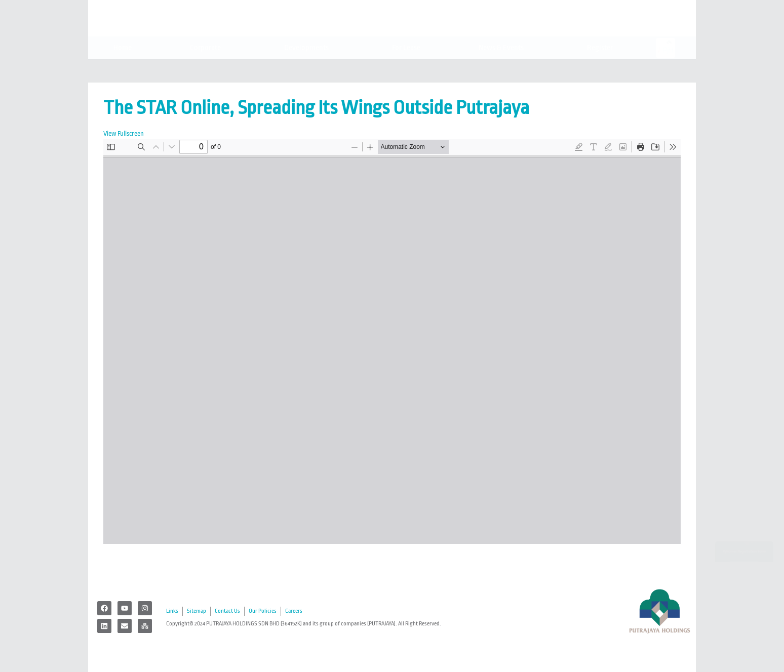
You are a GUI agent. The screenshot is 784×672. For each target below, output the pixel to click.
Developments (309, 70)
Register (602, 70)
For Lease (406, 70)
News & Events (504, 70)
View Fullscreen (124, 133)
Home (123, 70)
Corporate (208, 70)
